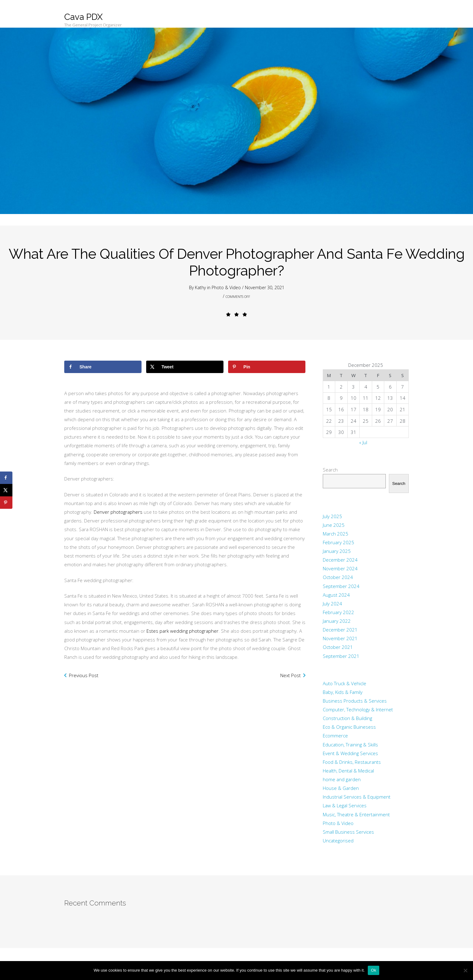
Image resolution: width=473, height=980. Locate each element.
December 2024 (340, 560)
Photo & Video (226, 287)
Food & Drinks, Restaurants (352, 762)
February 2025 (338, 542)
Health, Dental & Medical (348, 771)
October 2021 (338, 647)
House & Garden (341, 788)
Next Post (291, 675)
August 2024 (336, 595)
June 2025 (334, 525)
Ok (374, 970)
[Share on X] (185, 367)
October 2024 (338, 577)
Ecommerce (335, 736)
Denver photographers (119, 512)
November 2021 (340, 638)
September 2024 (341, 586)
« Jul (363, 442)
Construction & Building (347, 718)
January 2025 (337, 551)
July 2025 (332, 516)
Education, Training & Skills (350, 745)
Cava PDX (83, 17)
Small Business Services (348, 832)
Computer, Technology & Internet (358, 709)
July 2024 (332, 604)
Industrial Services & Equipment (357, 797)
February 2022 (338, 612)
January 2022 (337, 621)
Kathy (200, 287)
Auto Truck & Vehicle (345, 683)
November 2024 (340, 568)
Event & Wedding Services (350, 753)
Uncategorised (338, 841)
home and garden (342, 779)
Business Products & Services (355, 701)
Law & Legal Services (345, 805)
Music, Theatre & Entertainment (356, 814)
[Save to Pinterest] (267, 367)
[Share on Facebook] (103, 367)
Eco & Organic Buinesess (349, 727)
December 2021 (340, 630)
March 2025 (336, 534)
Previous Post (84, 675)
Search (330, 470)
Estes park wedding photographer (182, 631)
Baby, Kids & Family (343, 692)
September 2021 (341, 656)
